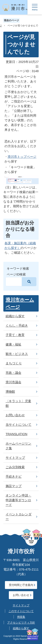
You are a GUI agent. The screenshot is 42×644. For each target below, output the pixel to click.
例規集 (21, 617)
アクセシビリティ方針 (21, 622)
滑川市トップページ (22, 157)
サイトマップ (21, 605)
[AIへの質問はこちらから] (32, 634)
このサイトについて (21, 611)
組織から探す (21, 628)
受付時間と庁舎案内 (21, 585)
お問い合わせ (21, 595)
